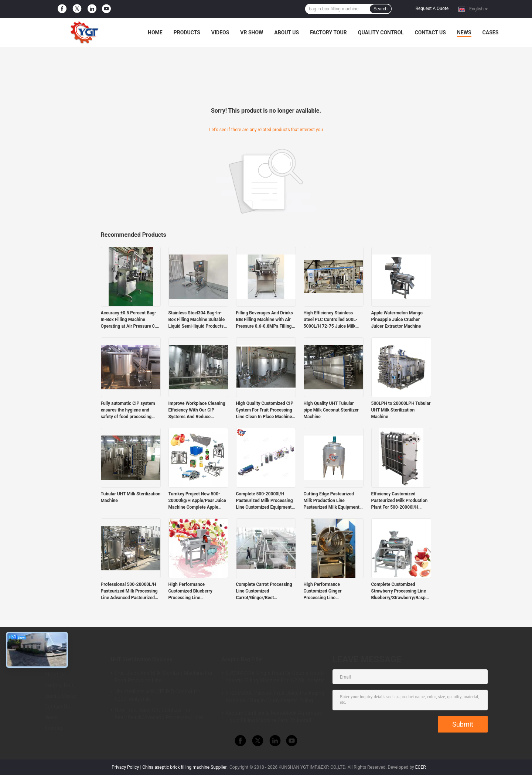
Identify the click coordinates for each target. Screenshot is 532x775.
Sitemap (54, 728)
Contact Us (430, 33)
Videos (220, 33)
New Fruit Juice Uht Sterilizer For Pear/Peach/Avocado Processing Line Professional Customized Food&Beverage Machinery (163, 715)
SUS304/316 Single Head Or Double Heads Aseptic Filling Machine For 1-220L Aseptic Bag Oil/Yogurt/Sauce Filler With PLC (275, 678)
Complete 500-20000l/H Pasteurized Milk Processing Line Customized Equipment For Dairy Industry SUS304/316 (265, 501)
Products (187, 33)
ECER (421, 767)
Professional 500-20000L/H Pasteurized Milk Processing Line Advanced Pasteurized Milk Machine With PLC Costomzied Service (129, 591)
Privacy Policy (125, 767)
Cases (491, 33)
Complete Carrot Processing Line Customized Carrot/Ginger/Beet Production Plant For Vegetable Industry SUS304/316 (264, 591)
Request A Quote (432, 8)
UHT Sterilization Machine (142, 659)
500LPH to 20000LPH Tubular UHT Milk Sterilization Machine (401, 410)
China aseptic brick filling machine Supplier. (185, 767)
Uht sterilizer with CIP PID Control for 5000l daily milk (157, 695)
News (464, 33)
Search (381, 9)
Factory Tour (328, 33)
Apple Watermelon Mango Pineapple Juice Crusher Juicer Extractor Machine (397, 320)
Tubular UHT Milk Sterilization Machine (131, 497)
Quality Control (381, 33)
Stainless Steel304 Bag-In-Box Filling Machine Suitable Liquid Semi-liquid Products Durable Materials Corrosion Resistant (197, 320)
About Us (287, 33)
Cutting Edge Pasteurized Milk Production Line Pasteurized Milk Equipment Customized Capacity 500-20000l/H (332, 501)
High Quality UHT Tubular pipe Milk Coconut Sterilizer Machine (331, 410)
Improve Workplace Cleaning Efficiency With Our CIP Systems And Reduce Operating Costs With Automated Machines (197, 410)
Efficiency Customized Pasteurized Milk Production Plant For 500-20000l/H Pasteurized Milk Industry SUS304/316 (400, 501)
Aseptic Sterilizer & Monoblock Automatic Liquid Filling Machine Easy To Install (274, 717)
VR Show (252, 33)
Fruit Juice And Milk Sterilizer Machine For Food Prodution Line (164, 677)
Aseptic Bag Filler (242, 659)
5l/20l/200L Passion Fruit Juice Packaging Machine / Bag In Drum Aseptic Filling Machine (275, 698)
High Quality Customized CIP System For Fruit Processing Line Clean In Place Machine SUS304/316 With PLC (265, 410)
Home (155, 33)
